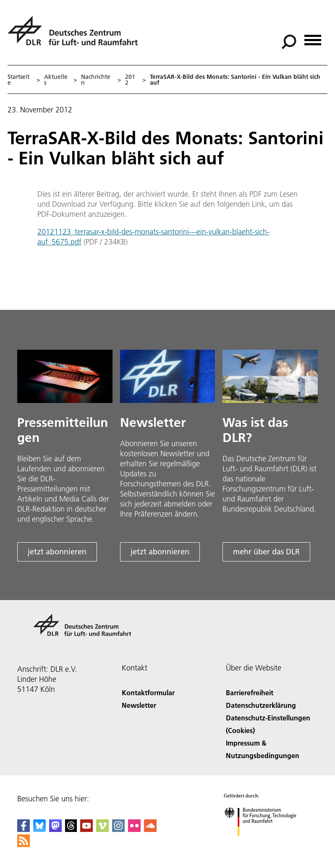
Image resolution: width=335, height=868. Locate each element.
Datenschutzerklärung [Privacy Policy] (261, 705)
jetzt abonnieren (57, 552)
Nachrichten (96, 80)
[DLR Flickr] (134, 829)
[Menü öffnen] (313, 37)
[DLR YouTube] (86, 829)
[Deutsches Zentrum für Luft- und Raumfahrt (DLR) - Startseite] (76, 35)
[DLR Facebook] (24, 829)
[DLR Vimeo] (102, 829)
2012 (130, 80)
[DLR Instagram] (118, 829)
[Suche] (289, 42)
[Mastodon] (55, 829)
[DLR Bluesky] (39, 829)
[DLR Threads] (71, 829)
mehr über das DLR (266, 552)
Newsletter (139, 705)
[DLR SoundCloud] (150, 829)
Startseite (18, 80)
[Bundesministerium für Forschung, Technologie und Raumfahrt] (265, 843)
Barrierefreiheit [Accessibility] (250, 693)
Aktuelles (56, 80)
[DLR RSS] (24, 844)
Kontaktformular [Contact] (148, 693)
